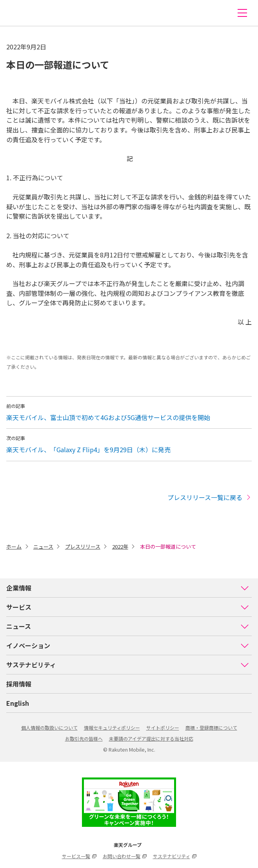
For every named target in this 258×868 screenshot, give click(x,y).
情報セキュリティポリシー (112, 728)
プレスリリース (83, 546)
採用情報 (19, 684)
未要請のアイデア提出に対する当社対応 (151, 738)
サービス (128, 607)
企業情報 (128, 588)
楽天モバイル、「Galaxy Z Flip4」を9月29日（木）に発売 (88, 449)
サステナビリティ (128, 665)
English (18, 703)
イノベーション (128, 645)
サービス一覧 (79, 856)
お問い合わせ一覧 (125, 856)
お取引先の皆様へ (84, 738)
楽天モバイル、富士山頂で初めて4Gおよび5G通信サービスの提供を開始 (108, 417)
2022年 (120, 546)
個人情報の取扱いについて (49, 728)
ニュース (43, 546)
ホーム (14, 546)
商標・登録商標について (211, 728)
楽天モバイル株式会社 (21, 13)
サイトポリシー (163, 728)
